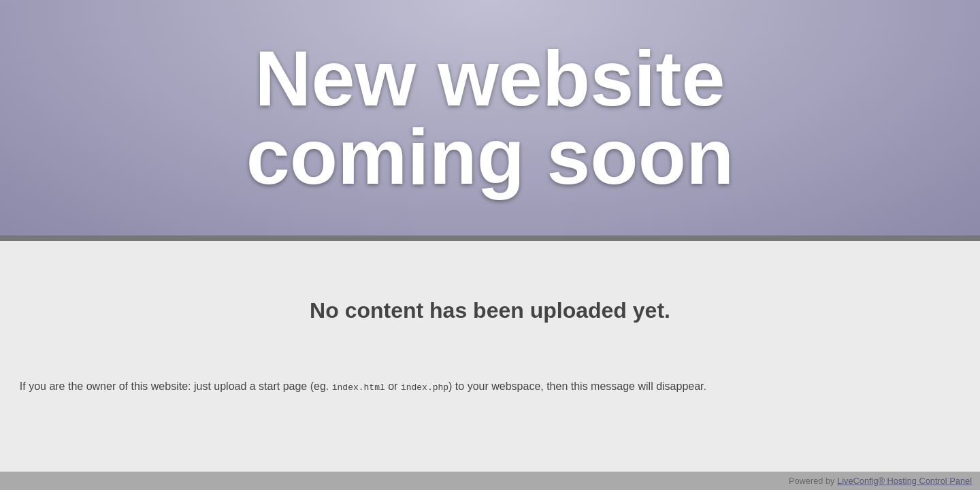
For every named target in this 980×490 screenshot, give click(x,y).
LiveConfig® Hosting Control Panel (904, 481)
